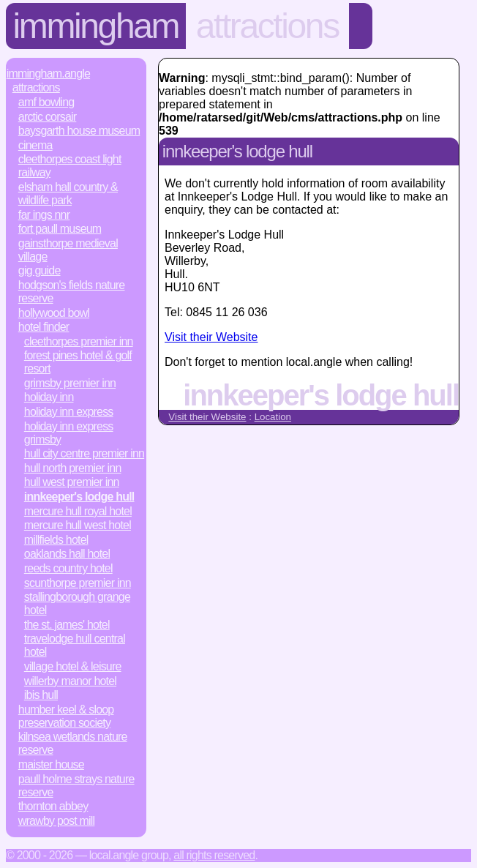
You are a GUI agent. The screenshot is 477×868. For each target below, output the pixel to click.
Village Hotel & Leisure (73, 666)
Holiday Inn (49, 397)
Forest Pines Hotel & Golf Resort (78, 362)
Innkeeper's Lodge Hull (79, 497)
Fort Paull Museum (60, 229)
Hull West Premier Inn (72, 482)
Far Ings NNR (44, 215)
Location (273, 417)
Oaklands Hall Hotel (67, 554)
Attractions (267, 26)
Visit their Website (211, 337)
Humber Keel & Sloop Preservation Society (66, 716)
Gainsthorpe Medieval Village (68, 250)
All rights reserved (214, 855)
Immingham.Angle (48, 74)
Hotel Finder (44, 327)
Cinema (35, 145)
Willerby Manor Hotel (70, 681)
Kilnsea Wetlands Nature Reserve (73, 743)
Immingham (96, 26)
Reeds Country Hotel (68, 568)
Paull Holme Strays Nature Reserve (76, 786)
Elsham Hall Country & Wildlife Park (68, 194)
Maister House (51, 764)
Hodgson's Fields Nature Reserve (72, 292)
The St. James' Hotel (67, 625)
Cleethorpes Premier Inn (79, 341)
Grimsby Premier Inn (70, 383)
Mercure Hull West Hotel (78, 525)
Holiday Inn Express (69, 412)
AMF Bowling (46, 102)
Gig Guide (40, 270)
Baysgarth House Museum (79, 131)
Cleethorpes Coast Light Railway (70, 166)
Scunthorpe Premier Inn (78, 583)
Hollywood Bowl (54, 313)
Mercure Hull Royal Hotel (78, 511)
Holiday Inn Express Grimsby (69, 433)
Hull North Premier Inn (73, 468)
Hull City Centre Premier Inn (84, 453)
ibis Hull (41, 695)
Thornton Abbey (53, 806)
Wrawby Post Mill (57, 821)
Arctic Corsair (47, 117)
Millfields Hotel (56, 540)
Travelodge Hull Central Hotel (75, 645)
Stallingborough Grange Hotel (77, 603)
